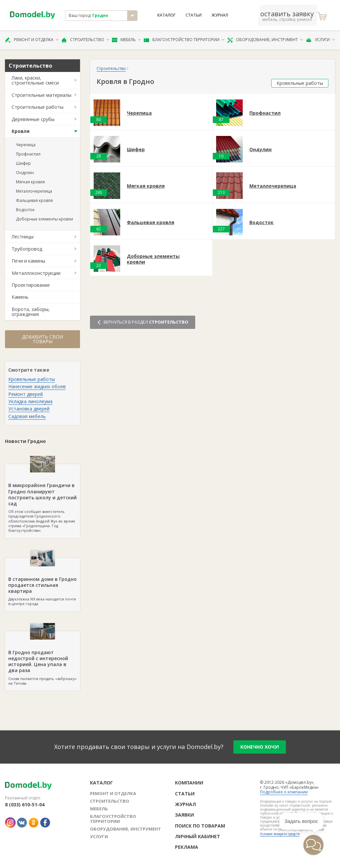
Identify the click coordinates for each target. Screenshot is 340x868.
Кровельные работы (32, 379)
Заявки (184, 815)
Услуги (320, 40)
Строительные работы (38, 107)
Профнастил (28, 154)
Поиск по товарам (200, 826)
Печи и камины (28, 261)
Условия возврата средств (280, 834)
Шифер (23, 163)
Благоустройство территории (184, 40)
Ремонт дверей (26, 394)
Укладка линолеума (30, 401)
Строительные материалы (42, 95)
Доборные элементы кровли (44, 219)
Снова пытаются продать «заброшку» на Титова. (42, 658)
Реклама (187, 847)
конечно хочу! (260, 747)
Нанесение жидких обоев (37, 386)
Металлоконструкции (36, 273)
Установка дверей (29, 409)
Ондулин (25, 173)
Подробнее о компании (284, 792)
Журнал (220, 15)
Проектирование (31, 285)
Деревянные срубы (33, 119)
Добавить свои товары (42, 339)
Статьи (194, 15)
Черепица (26, 145)
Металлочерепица (34, 191)
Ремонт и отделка (32, 40)
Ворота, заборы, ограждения (31, 312)
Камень (20, 297)
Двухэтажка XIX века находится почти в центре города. (42, 582)
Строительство (85, 40)
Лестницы (23, 237)
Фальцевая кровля (34, 200)
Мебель (127, 40)
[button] (313, 845)
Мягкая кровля (30, 182)
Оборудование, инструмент (265, 40)
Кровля (21, 131)
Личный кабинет (198, 836)
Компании (189, 783)
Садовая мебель (27, 416)
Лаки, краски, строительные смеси (35, 80)
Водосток (25, 210)
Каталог (167, 15)
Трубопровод (27, 249)
